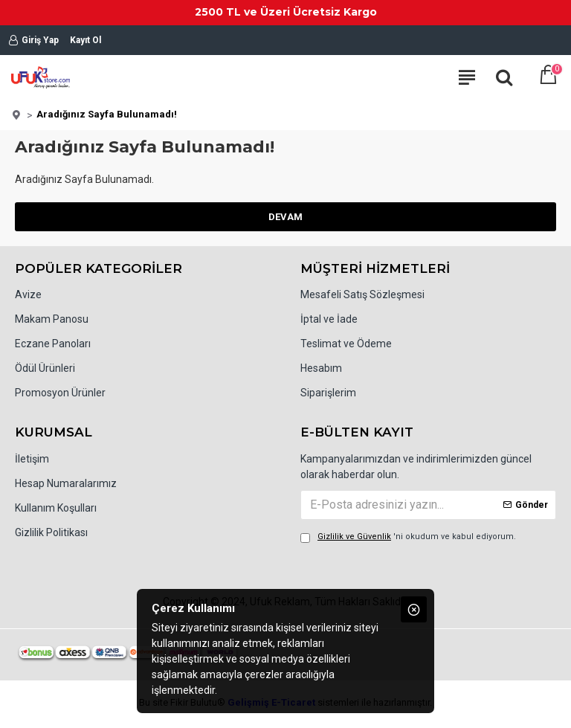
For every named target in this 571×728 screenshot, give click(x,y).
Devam (285, 217)
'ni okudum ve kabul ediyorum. (408, 537)
